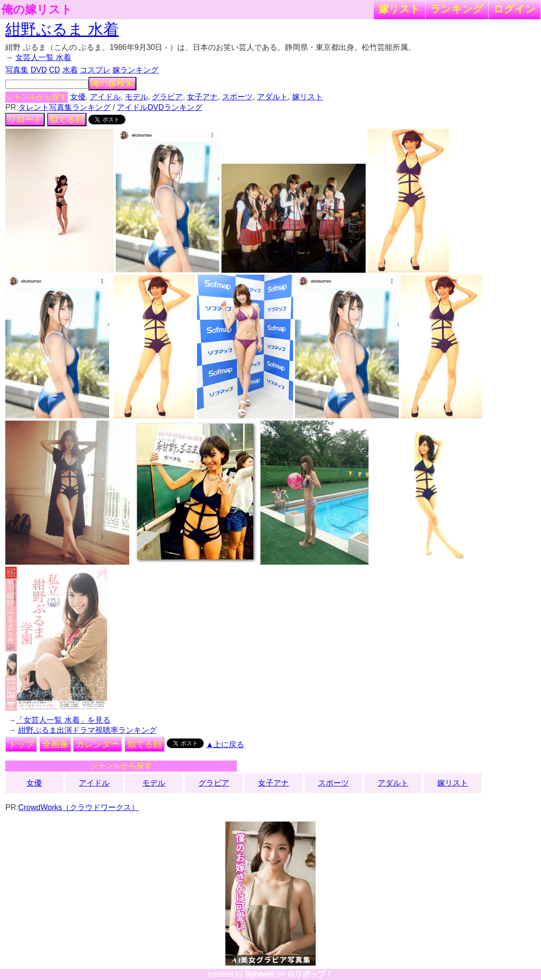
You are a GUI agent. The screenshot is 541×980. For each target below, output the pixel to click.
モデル (136, 97)
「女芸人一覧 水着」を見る (63, 720)
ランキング (457, 9)
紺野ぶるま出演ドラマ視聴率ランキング (87, 730)
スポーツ (237, 97)
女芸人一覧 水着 (43, 57)
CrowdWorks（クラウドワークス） (79, 807)
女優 (78, 97)
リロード (25, 120)
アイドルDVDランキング (160, 107)
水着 (70, 70)
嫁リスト (400, 9)
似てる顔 (67, 120)
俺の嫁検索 (112, 84)
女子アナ (202, 97)
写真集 (17, 70)
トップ (21, 744)
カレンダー (98, 744)
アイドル (105, 97)
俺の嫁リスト (37, 10)
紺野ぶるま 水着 (62, 29)
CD (55, 70)
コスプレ (95, 70)
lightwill (260, 974)
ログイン (515, 9)
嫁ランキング (135, 70)
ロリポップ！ (310, 974)
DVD (39, 70)
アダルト (272, 97)
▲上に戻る (225, 744)
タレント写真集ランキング (64, 107)
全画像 (55, 744)
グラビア (167, 97)
